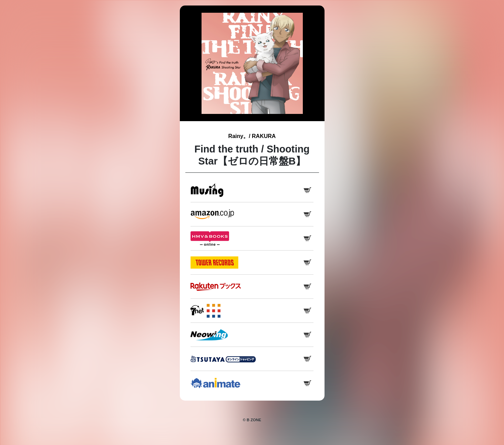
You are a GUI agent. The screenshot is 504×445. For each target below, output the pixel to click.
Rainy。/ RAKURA (252, 136)
